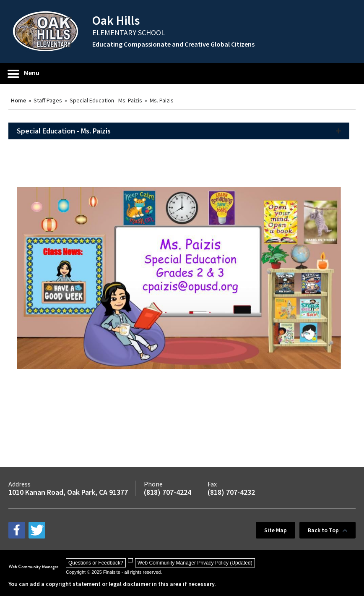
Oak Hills (116, 20)
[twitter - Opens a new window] (37, 530)
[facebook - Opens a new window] (17, 530)
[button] (24, 73)
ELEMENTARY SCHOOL (129, 33)
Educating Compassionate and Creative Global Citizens (173, 44)
